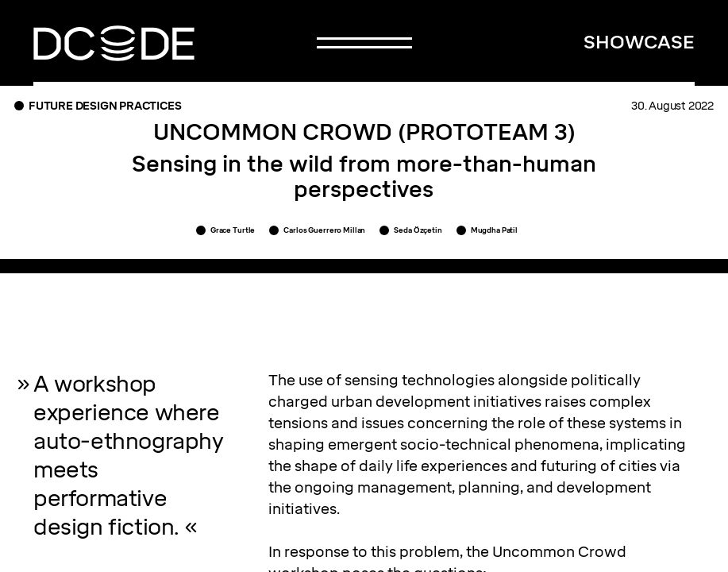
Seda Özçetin (418, 230)
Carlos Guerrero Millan (324, 230)
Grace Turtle (233, 230)
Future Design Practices (105, 106)
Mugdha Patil (494, 230)
